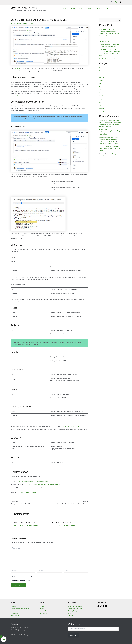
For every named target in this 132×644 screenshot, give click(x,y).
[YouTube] (103, 606)
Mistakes (102, 99)
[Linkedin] (98, 606)
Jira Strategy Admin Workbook (20, 609)
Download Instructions (75, 606)
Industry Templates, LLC (24, 635)
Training (102, 108)
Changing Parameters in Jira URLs (29, 492)
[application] (96, 9)
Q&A (101, 102)
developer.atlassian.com (18, 96)
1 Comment (18, 526)
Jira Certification (104, 92)
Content (25, 526)
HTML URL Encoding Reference (71, 426)
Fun (100, 83)
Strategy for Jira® (27, 8)
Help (101, 86)
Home (101, 89)
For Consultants (16, 615)
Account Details (44, 606)
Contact (111, 9)
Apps (101, 67)
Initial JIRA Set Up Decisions (62, 523)
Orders (42, 609)
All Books (14, 611)
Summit (101, 105)
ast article (18, 68)
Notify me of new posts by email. (22, 581)
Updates (102, 111)
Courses (72, 9)
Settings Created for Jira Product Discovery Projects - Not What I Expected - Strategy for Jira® (109, 139)
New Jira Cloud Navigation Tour (109, 59)
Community (103, 71)
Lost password (44, 613)
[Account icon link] (120, 2)
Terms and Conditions (75, 609)
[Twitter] (101, 606)
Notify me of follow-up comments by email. (24, 578)
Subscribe (73, 635)
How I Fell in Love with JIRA (26, 523)
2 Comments (54, 526)
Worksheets (14, 613)
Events (101, 80)
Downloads (43, 611)
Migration (102, 95)
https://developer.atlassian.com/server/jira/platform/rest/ (46, 484)
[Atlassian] (106, 606)
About (102, 9)
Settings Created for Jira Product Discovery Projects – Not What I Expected (110, 124)
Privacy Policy (73, 611)
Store (86, 9)
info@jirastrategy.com (22, 630)
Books (79, 9)
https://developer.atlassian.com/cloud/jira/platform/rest (34, 481)
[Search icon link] (112, 2)
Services (93, 9)
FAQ (70, 613)
